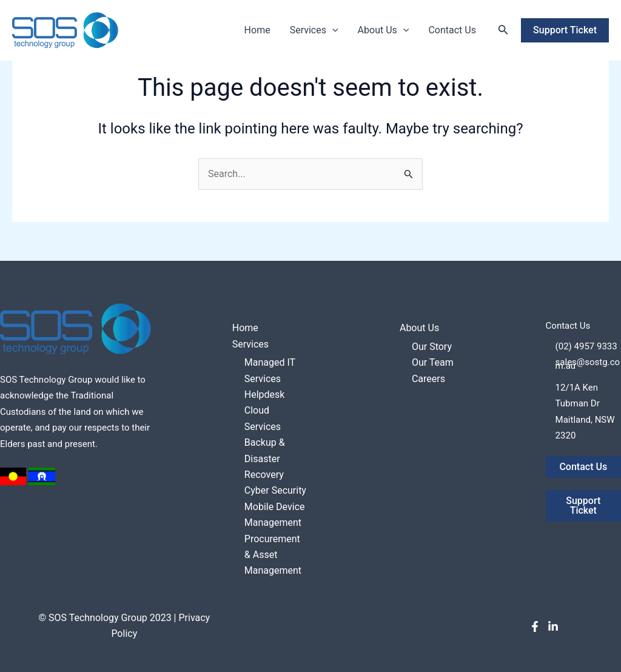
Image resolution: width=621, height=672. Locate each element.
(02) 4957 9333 (586, 346)
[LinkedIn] (553, 627)
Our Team (433, 362)
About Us (384, 30)
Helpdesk (265, 395)
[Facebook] (535, 627)
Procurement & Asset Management (273, 555)
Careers (428, 379)
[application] (332, 30)
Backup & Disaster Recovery (265, 459)
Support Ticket (583, 506)
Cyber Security (275, 490)
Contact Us (452, 30)
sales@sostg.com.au (588, 364)
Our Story (432, 347)
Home (257, 30)
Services (314, 30)
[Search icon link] (503, 31)
